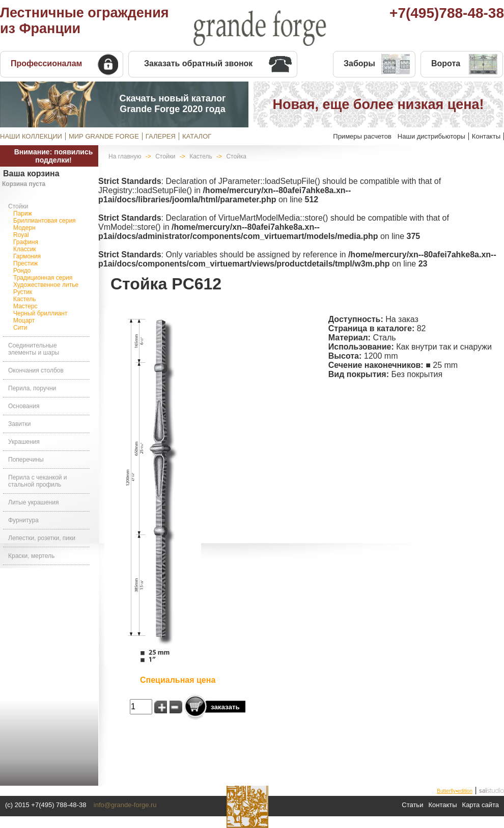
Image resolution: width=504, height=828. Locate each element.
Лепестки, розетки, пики (42, 538)
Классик (25, 249)
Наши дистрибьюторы (431, 136)
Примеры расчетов (362, 136)
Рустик (23, 292)
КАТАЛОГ (197, 136)
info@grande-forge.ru (125, 805)
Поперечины (26, 460)
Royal (21, 235)
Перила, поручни (32, 388)
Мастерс (25, 306)
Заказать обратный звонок (198, 63)
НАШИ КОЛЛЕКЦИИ (31, 136)
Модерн (24, 228)
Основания (24, 406)
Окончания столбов (36, 370)
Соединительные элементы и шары (34, 349)
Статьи (412, 805)
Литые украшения (33, 502)
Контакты (486, 136)
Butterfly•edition (455, 791)
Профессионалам (46, 63)
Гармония (27, 256)
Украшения (24, 442)
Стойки (18, 206)
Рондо (22, 271)
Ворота (446, 63)
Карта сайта (481, 805)
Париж (23, 213)
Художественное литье (46, 285)
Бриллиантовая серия (45, 221)
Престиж (25, 263)
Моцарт (24, 320)
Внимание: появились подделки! (54, 156)
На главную (125, 156)
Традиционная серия (43, 278)
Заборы (359, 63)
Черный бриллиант (40, 313)
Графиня (26, 242)
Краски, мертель (31, 556)
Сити (20, 328)
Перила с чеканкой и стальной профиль (38, 481)
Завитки (19, 424)
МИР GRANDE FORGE (104, 136)
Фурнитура (23, 520)
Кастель (25, 299)
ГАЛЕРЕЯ (161, 136)
